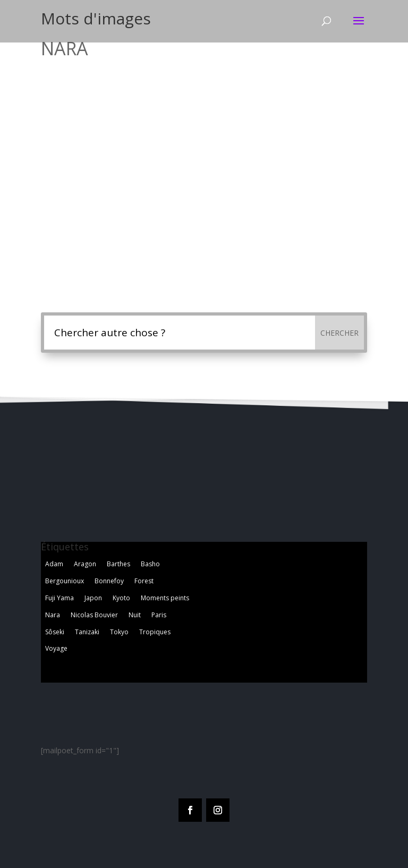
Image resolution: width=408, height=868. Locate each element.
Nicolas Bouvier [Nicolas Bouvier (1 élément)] (94, 615)
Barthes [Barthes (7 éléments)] (118, 564)
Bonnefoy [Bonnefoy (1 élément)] (109, 581)
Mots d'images (96, 18)
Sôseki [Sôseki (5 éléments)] (55, 632)
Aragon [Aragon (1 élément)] (85, 564)
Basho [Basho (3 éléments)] (150, 564)
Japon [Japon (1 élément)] (93, 598)
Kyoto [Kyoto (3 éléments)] (121, 598)
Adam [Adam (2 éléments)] (54, 564)
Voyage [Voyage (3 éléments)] (56, 648)
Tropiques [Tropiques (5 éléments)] (155, 632)
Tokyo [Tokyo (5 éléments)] (119, 632)
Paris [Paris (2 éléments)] (159, 615)
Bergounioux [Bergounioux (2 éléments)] (65, 581)
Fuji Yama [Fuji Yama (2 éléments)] (59, 598)
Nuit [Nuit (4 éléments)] (135, 615)
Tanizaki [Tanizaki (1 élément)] (87, 632)
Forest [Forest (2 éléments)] (144, 581)
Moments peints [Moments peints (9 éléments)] (165, 598)
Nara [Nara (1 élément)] (53, 615)
